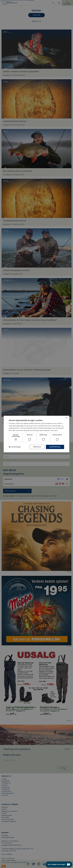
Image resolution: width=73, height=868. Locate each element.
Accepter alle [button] (55, 447)
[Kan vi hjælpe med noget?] (59, 864)
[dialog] (36, 434)
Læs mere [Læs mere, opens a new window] (54, 430)
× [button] (66, 418)
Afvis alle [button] (37, 447)
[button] (15, 447)
